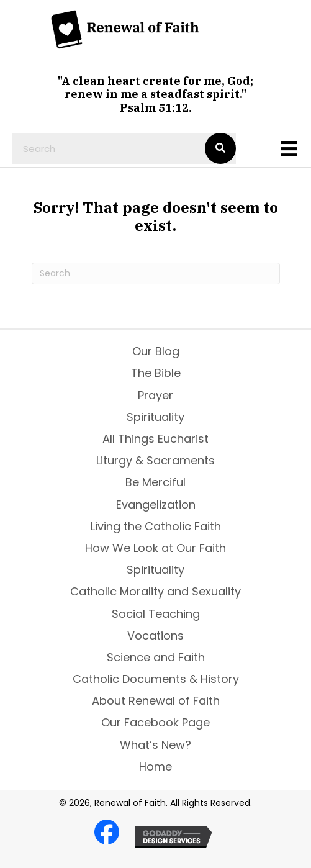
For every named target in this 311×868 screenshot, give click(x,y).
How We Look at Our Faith (155, 548)
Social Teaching (156, 614)
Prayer (155, 395)
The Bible (156, 373)
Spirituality (155, 417)
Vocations (155, 635)
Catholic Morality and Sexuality (155, 591)
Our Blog (156, 351)
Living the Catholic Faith (156, 526)
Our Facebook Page (155, 722)
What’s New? (155, 745)
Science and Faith (156, 657)
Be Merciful (155, 482)
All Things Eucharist (155, 439)
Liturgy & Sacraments (155, 460)
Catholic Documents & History (156, 679)
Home (155, 766)
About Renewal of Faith (156, 701)
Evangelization (156, 504)
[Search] (156, 274)
